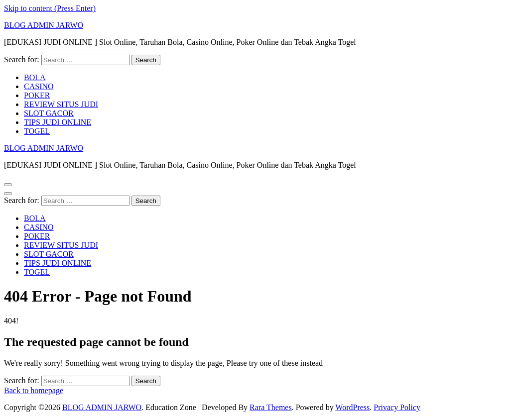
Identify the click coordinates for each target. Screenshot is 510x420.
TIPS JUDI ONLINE (58, 122)
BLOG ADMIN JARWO (44, 25)
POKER (37, 95)
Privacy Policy (397, 407)
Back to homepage (34, 390)
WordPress (352, 407)
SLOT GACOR (49, 113)
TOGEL (37, 131)
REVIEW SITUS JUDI (61, 104)
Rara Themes (271, 407)
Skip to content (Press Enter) (50, 8)
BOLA (35, 77)
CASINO (39, 86)
